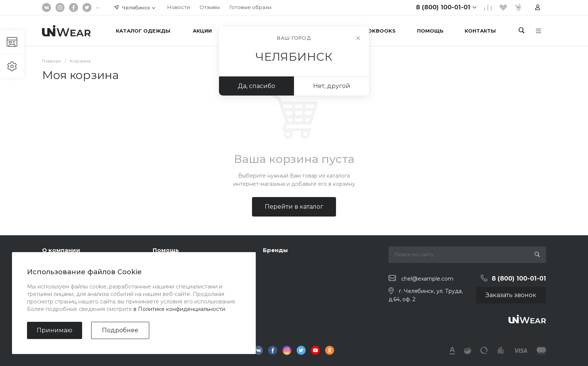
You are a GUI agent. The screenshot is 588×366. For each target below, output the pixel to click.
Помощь (166, 250)
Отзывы (210, 7)
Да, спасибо (256, 86)
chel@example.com (427, 278)
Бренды (275, 250)
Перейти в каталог (294, 207)
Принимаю (55, 330)
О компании (61, 250)
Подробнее (120, 330)
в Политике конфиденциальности (179, 309)
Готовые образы (250, 7)
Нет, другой (332, 86)
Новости (178, 7)
